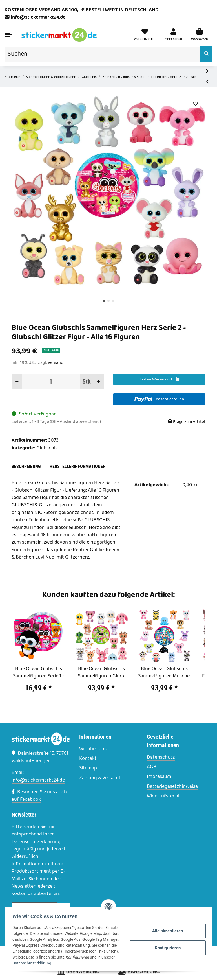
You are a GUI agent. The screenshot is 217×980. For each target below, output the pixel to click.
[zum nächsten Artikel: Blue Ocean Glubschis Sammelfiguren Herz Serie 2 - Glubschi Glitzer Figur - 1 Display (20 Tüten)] (207, 72)
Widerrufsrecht (163, 796)
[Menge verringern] (17, 381)
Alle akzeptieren (166, 931)
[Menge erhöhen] (98, 381)
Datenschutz (161, 758)
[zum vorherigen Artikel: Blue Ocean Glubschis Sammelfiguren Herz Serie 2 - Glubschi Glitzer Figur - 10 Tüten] (207, 82)
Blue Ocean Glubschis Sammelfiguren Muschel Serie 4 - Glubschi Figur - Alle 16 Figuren (164, 673)
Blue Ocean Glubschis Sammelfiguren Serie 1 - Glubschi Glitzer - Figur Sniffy (39, 673)
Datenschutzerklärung (36, 842)
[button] (173, 35)
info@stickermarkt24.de (38, 17)
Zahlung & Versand (100, 778)
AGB (152, 767)
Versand (56, 363)
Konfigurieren (166, 948)
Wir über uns (93, 749)
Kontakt (88, 759)
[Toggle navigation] (8, 35)
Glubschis (47, 448)
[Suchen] (103, 54)
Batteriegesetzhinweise (172, 787)
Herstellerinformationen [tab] (78, 466)
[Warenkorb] (200, 35)
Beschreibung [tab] (26, 466)
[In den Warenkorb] (159, 379)
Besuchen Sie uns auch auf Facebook (39, 796)
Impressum (159, 777)
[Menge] (51, 381)
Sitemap (88, 768)
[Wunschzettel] (145, 35)
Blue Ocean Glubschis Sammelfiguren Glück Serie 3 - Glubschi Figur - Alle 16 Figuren (101, 673)
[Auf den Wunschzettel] (195, 104)
